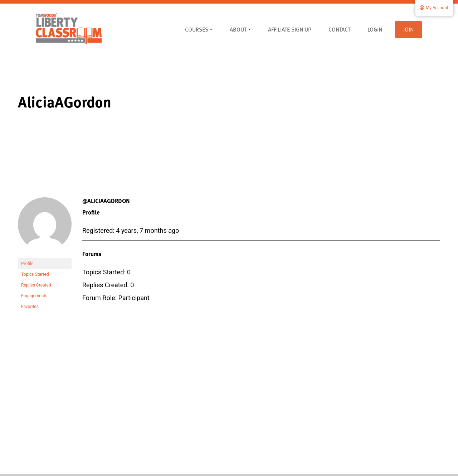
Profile (27, 264)
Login (375, 29)
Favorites (30, 307)
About (238, 29)
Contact (339, 29)
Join (408, 29)
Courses (197, 29)
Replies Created (36, 285)
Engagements (34, 296)
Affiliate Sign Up (290, 29)
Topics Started (35, 274)
